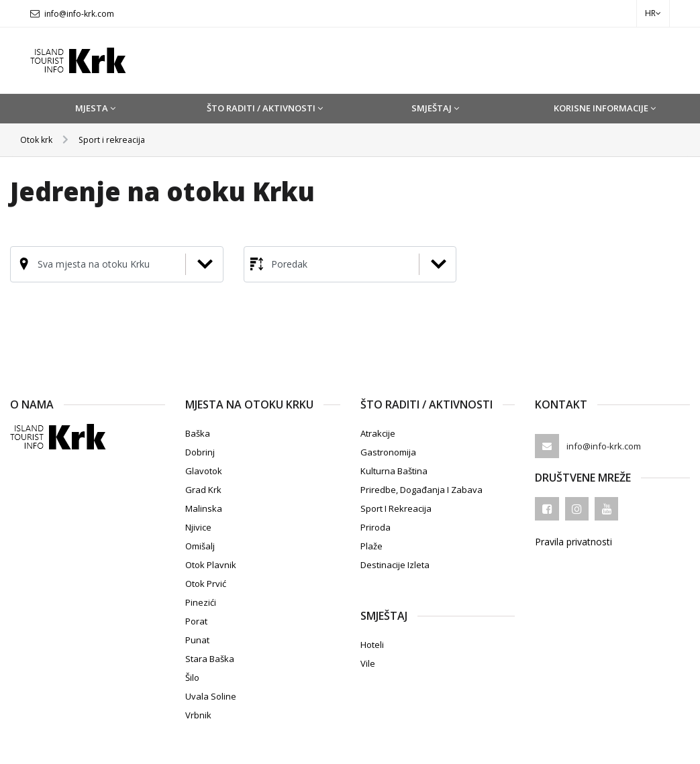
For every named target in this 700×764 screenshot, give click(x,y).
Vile (368, 663)
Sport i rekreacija (120, 139)
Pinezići (201, 602)
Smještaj (435, 108)
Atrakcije (378, 433)
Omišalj (200, 545)
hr (653, 13)
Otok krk (39, 139)
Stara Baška (210, 658)
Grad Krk (203, 489)
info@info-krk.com (79, 14)
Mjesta (95, 108)
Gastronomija (388, 451)
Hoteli (372, 644)
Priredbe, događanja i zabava (421, 489)
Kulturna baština (394, 470)
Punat (197, 639)
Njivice (198, 527)
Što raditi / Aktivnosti (265, 108)
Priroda (376, 527)
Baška (198, 433)
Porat (196, 620)
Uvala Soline (211, 696)
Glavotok (204, 470)
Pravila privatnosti (573, 542)
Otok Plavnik (211, 564)
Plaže (371, 545)
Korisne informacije (605, 108)
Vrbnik (198, 714)
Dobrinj (200, 451)
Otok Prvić (206, 583)
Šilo (192, 677)
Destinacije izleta (395, 564)
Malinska (204, 508)
